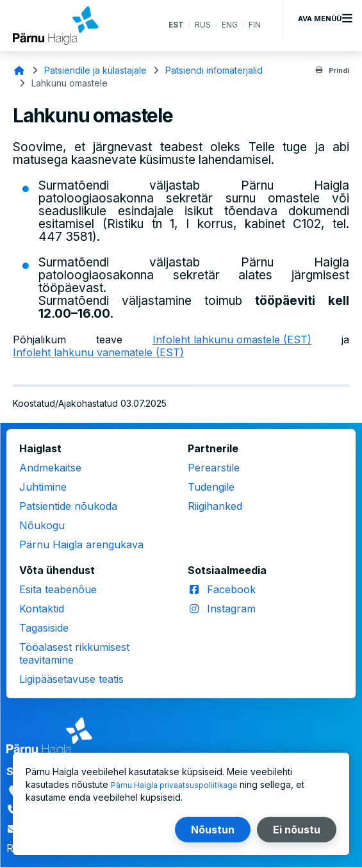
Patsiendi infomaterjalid (214, 70)
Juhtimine (43, 487)
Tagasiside (44, 628)
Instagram (231, 609)
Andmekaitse (50, 468)
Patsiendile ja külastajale (95, 70)
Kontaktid (42, 609)
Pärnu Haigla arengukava (81, 545)
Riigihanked (215, 506)
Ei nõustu (297, 830)
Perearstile (214, 468)
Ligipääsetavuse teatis (71, 679)
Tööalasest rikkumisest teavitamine (74, 653)
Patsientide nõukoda (68, 506)
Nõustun (213, 830)
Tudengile (211, 487)
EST (169, 25)
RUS (199, 25)
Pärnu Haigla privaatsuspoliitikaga (182, 784)
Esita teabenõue (58, 589)
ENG (227, 25)
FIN (254, 25)
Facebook (231, 589)
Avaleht (19, 70)
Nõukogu (42, 525)
